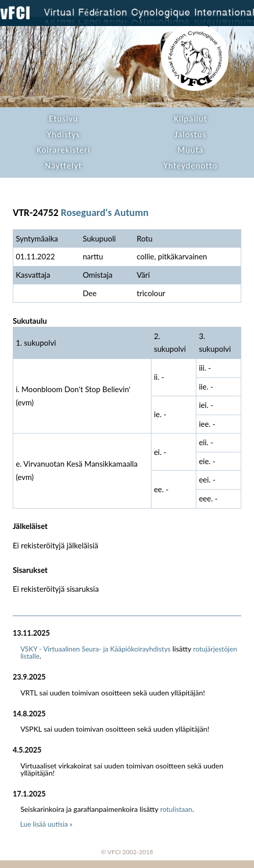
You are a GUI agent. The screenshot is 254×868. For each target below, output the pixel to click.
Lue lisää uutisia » (47, 824)
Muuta (190, 150)
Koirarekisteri (63, 150)
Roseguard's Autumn (105, 212)
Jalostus (190, 135)
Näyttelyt (63, 166)
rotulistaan (176, 809)
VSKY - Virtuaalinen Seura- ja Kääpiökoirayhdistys (96, 649)
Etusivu (63, 119)
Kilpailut (190, 119)
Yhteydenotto (191, 166)
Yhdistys (63, 135)
